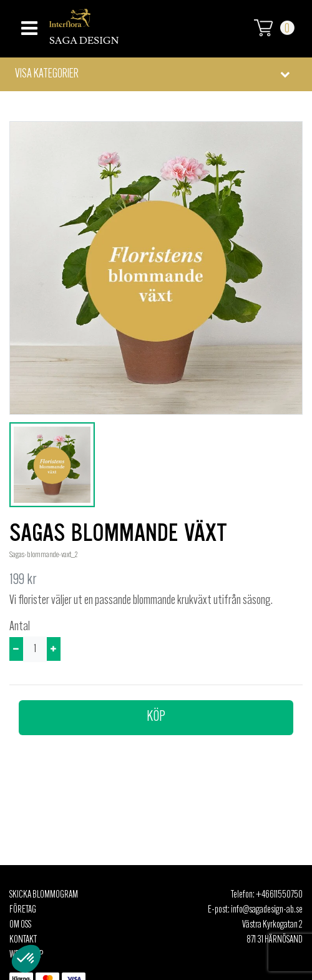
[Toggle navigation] (28, 25)
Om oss (20, 925)
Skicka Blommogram (44, 895)
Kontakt (23, 940)
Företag (23, 910)
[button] (156, 74)
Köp (156, 717)
